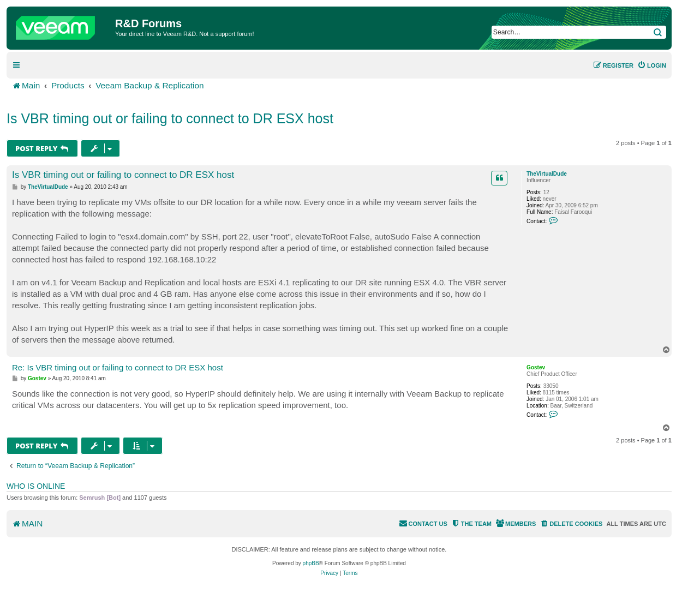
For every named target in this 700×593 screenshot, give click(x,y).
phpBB (311, 563)
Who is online (36, 486)
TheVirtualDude (547, 174)
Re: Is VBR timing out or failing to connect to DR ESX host (118, 367)
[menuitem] (652, 65)
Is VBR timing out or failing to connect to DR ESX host (170, 118)
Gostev (536, 367)
